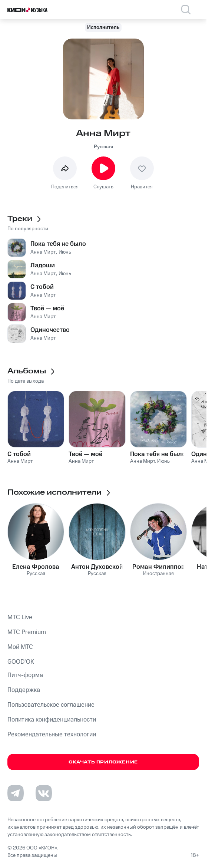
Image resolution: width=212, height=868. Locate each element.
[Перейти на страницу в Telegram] (16, 793)
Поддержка (24, 690)
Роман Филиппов (158, 567)
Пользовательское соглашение (51, 705)
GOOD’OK (21, 662)
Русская (103, 147)
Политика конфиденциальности (52, 720)
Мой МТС (20, 647)
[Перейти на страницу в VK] (44, 793)
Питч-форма (25, 675)
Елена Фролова (36, 567)
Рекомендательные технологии (52, 735)
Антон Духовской (97, 567)
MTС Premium (27, 632)
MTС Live (20, 617)
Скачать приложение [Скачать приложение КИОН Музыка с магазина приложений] (103, 762)
